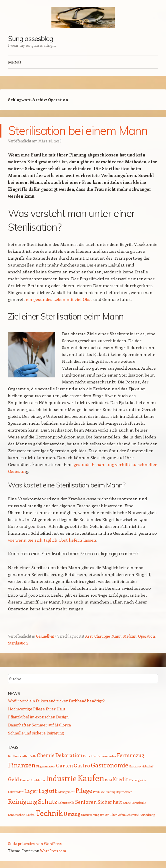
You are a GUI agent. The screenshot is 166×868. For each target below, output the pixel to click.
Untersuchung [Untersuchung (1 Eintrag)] (90, 815)
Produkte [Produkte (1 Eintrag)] (99, 792)
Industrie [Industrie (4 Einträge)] (61, 778)
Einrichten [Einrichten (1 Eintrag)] (90, 756)
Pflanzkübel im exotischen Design (38, 717)
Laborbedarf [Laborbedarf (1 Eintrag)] (16, 792)
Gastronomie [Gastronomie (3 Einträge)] (110, 765)
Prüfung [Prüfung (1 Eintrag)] (110, 792)
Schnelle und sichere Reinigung (36, 733)
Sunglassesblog (31, 38)
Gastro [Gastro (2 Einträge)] (82, 765)
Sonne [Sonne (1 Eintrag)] (127, 803)
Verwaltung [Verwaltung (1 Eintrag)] (148, 815)
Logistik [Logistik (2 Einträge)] (48, 791)
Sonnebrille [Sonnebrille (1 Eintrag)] (139, 803)
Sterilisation (18, 643)
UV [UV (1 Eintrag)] (102, 815)
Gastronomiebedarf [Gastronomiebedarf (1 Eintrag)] (141, 766)
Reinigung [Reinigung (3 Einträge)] (23, 801)
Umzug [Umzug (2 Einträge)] (72, 814)
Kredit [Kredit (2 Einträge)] (120, 779)
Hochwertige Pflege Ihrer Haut (37, 709)
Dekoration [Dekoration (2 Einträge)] (69, 755)
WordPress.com (53, 851)
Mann (116, 636)
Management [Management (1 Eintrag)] (66, 792)
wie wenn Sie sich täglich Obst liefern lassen (52, 540)
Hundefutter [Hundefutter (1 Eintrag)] (37, 780)
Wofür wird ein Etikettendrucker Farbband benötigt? (56, 701)
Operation (146, 636)
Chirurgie (102, 636)
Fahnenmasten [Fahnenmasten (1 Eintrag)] (107, 756)
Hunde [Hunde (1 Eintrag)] (24, 780)
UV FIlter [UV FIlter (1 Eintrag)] (111, 815)
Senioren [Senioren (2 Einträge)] (86, 802)
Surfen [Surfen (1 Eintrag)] (30, 815)
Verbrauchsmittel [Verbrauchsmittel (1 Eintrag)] (128, 815)
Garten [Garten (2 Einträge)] (64, 765)
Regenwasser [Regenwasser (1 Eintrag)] (124, 792)
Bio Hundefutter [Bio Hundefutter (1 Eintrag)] (18, 756)
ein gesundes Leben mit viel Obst (59, 299)
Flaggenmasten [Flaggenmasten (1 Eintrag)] (46, 766)
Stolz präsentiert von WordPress (35, 843)
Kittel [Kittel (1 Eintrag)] (109, 780)
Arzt (89, 636)
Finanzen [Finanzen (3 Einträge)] (22, 765)
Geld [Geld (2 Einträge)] (14, 779)
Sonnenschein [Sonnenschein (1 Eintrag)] (17, 815)
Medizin (130, 636)
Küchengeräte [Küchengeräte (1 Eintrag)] (137, 780)
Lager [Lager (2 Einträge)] (31, 791)
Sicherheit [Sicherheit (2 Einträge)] (110, 802)
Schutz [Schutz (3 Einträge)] (48, 801)
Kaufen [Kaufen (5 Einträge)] (91, 778)
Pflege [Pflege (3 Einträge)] (84, 790)
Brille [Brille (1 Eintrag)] (33, 756)
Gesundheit (45, 636)
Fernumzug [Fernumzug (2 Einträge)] (130, 755)
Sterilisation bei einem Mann (78, 131)
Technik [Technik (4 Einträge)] (49, 813)
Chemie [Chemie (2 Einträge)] (46, 755)
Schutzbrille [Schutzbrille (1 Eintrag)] (66, 803)
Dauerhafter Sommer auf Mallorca (39, 725)
